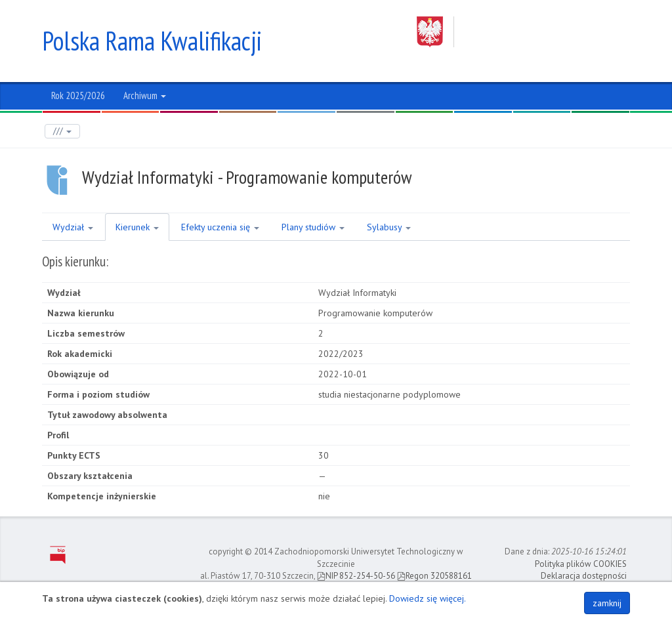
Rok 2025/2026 (78, 95)
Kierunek (137, 227)
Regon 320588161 (434, 576)
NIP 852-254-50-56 (356, 576)
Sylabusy (389, 227)
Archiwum (145, 95)
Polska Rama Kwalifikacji (152, 41)
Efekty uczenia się (220, 227)
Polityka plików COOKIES (581, 564)
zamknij (607, 603)
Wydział (73, 227)
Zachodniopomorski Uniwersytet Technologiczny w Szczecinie (523, 32)
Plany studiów (313, 227)
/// (62, 131)
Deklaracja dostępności (584, 576)
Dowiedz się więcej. (428, 598)
